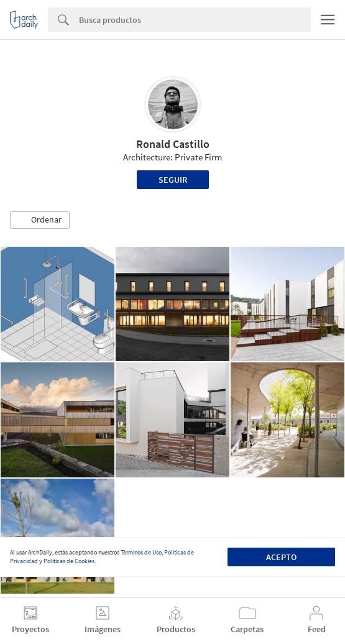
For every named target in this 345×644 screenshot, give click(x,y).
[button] (40, 220)
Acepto (281, 557)
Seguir (173, 180)
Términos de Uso (141, 552)
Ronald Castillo (173, 144)
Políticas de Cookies (69, 561)
